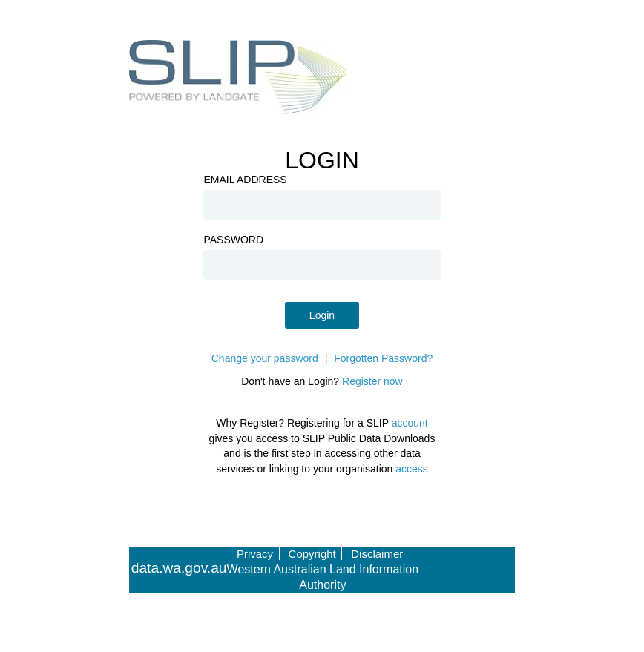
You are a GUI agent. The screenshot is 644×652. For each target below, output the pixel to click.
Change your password (265, 358)
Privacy (255, 554)
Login (322, 315)
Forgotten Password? (383, 358)
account (410, 423)
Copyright (312, 554)
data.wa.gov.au (179, 568)
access (412, 469)
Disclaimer (377, 554)
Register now (372, 381)
